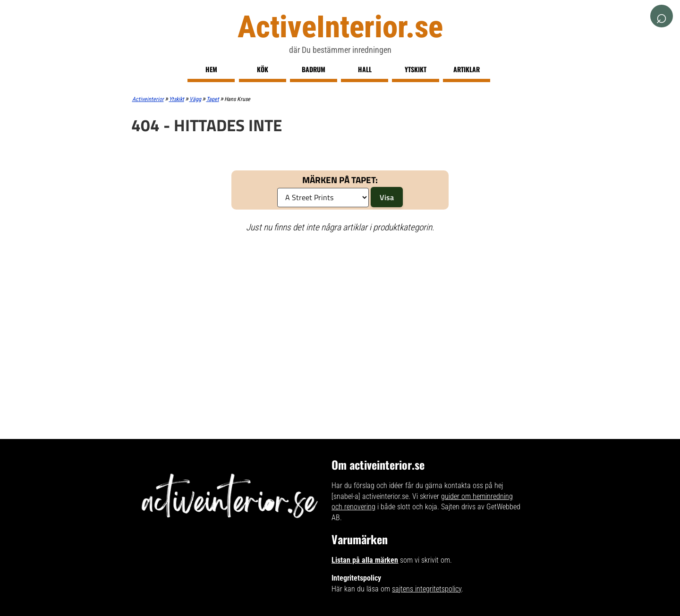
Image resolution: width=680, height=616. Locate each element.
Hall (365, 69)
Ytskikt (416, 69)
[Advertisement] (340, 309)
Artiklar (467, 69)
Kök (263, 69)
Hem (211, 69)
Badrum (314, 69)
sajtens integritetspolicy (427, 589)
